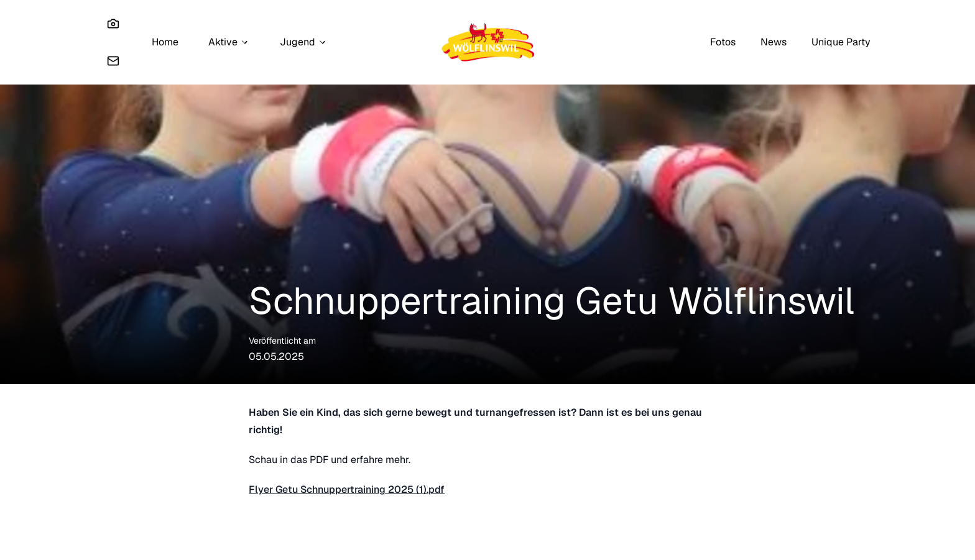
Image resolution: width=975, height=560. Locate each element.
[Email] (113, 61)
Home (165, 42)
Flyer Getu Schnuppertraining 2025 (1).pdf (347, 489)
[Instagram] (113, 24)
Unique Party (841, 42)
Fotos (723, 42)
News (774, 42)
